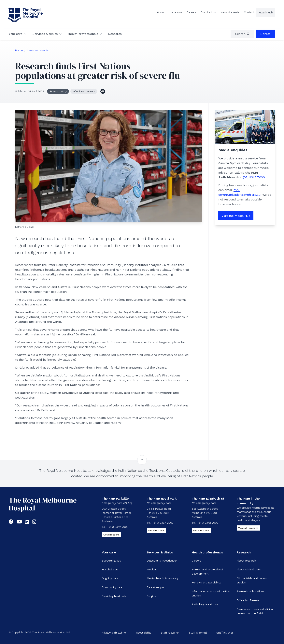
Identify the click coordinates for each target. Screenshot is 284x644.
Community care (112, 587)
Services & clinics (45, 34)
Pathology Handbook (205, 604)
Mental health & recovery (162, 578)
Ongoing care (110, 578)
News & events (230, 12)
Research (115, 34)
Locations (176, 12)
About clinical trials (249, 569)
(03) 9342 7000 (254, 177)
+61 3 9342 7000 (118, 527)
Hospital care (110, 569)
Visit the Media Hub (236, 216)
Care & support (156, 587)
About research (246, 561)
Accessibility (144, 632)
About (161, 12)
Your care (15, 34)
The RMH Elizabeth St (208, 498)
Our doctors (208, 12)
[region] (242, 34)
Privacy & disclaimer (114, 632)
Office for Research (249, 600)
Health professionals (83, 34)
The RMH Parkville (115, 498)
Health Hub (266, 12)
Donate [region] (265, 34)
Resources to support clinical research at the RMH (255, 611)
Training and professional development (207, 571)
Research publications (250, 591)
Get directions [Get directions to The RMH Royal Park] (156, 531)
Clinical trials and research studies (253, 580)
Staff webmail (198, 632)
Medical (152, 569)
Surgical (152, 596)
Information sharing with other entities (211, 593)
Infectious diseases (84, 91)
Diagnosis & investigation (162, 561)
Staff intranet (225, 632)
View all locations (248, 528)
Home (19, 50)
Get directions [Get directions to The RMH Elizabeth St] (201, 531)
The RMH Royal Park (162, 498)
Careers (191, 12)
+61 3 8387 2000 (163, 523)
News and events (38, 50)
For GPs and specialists (206, 582)
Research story (58, 91)
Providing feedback (114, 596)
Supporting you (111, 561)
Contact (249, 12)
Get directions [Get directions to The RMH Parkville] (111, 535)
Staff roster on (170, 632)
